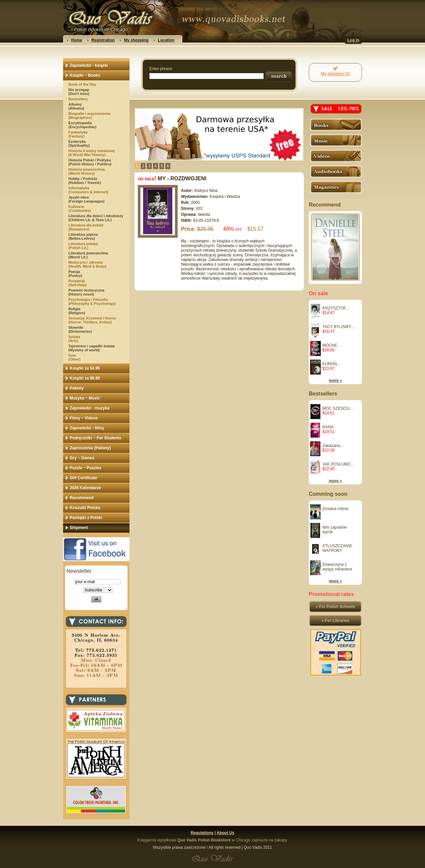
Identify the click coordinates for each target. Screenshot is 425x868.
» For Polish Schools (336, 607)
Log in (353, 40)
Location (166, 40)
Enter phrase (161, 69)
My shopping (136, 40)
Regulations (202, 833)
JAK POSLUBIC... (338, 464)
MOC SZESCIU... (338, 408)
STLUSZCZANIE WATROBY (337, 548)
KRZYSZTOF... (336, 308)
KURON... (331, 364)
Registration (103, 40)
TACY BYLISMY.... (339, 327)
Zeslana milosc (336, 509)
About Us (225, 833)
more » (335, 381)
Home (77, 40)
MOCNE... (332, 345)
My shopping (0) (335, 74)
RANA (328, 427)
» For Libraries (335, 621)
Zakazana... (333, 446)
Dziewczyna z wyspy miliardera (337, 567)
